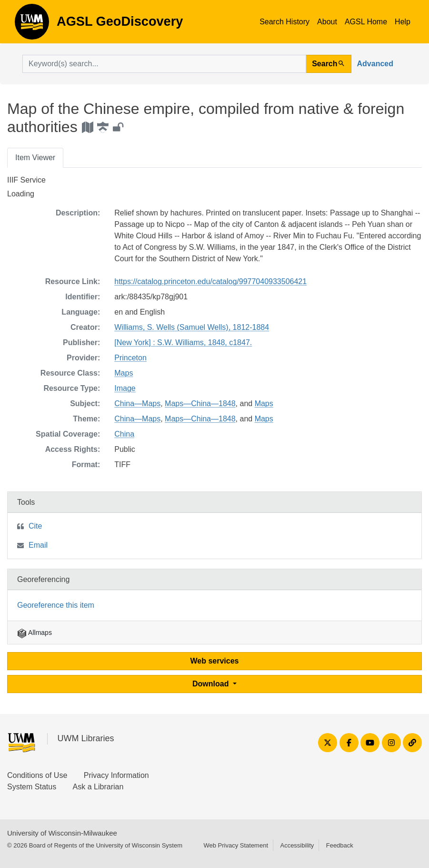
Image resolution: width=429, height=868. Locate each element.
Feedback (340, 845)
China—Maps (137, 403)
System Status (32, 787)
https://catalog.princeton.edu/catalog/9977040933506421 (210, 281)
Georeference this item (56, 605)
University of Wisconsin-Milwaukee (62, 833)
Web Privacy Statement (236, 845)
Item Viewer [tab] (35, 158)
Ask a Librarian (98, 787)
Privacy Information (116, 775)
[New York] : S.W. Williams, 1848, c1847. (183, 342)
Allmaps (35, 633)
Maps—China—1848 (200, 403)
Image (125, 388)
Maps (124, 373)
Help (403, 22)
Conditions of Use (37, 775)
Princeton (130, 358)
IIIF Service (26, 180)
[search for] (164, 64)
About (327, 22)
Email (38, 545)
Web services (215, 661)
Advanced (375, 64)
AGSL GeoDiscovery (32, 25)
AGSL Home (366, 22)
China (124, 434)
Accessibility (297, 845)
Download (212, 684)
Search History (284, 22)
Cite (35, 526)
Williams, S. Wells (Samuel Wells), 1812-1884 (192, 327)
